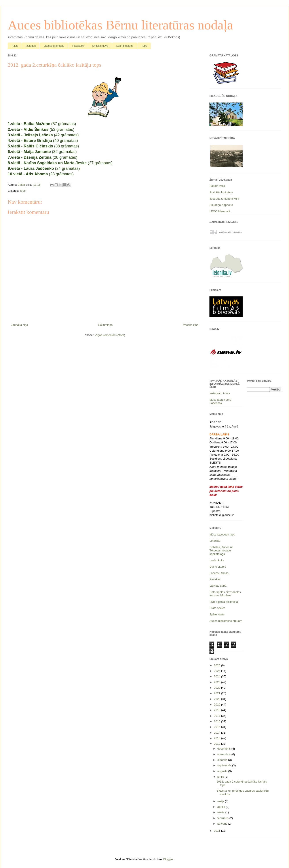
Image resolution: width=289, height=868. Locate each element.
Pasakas (215, 579)
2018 (218, 710)
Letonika (215, 541)
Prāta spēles (217, 608)
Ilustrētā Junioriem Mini (224, 199)
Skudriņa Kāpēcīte (221, 205)
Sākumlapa (106, 325)
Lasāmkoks (217, 560)
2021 (218, 693)
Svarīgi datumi (125, 46)
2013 (218, 738)
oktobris (223, 760)
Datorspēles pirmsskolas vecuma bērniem (225, 594)
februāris (223, 818)
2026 (218, 665)
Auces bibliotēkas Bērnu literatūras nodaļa (120, 25)
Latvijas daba (218, 586)
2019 (218, 705)
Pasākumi (78, 46)
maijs (221, 801)
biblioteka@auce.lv (222, 515)
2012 (218, 744)
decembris (224, 749)
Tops (144, 46)
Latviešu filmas (219, 573)
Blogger (168, 859)
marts (221, 812)
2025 (218, 671)
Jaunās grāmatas (54, 46)
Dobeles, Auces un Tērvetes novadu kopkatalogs (221, 551)
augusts (223, 771)
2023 (218, 682)
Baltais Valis (217, 186)
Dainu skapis (218, 567)
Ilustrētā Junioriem (221, 192)
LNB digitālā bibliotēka (224, 602)
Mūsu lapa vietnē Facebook (220, 401)
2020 (218, 699)
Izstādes (31, 46)
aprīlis (222, 807)
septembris (225, 765)
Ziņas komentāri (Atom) (110, 335)
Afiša (15, 46)
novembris (224, 754)
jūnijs (221, 777)
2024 (218, 676)
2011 (218, 831)
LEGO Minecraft (220, 211)
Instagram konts (220, 393)
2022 (218, 688)
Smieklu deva (100, 46)
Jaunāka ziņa (20, 325)
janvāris (223, 824)
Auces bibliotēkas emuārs (226, 621)
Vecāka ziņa (191, 325)
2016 (218, 721)
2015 (218, 727)
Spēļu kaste (217, 614)
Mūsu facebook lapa (222, 535)
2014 (218, 733)
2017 (218, 716)
